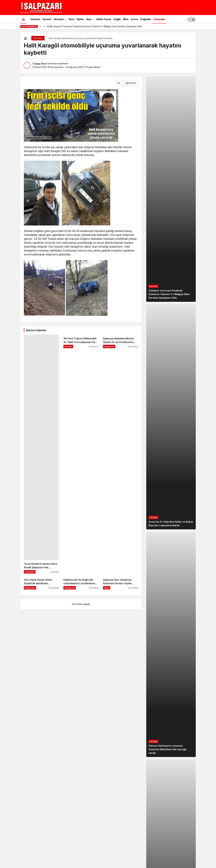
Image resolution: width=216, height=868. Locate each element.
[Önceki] (40, 26)
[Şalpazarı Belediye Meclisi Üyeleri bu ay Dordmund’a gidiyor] (121, 454)
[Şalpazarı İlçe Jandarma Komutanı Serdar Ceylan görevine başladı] (121, 583)
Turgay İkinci (40, 63)
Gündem (153, 286)
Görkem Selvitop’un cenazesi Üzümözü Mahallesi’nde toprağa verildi (168, 749)
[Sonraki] (44, 26)
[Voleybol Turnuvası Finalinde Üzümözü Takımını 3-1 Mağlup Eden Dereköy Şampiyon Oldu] (171, 189)
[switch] (191, 19)
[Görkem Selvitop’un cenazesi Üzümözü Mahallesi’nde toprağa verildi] (171, 644)
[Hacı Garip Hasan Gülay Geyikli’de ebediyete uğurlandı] (41, 583)
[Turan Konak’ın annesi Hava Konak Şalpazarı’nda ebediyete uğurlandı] (41, 454)
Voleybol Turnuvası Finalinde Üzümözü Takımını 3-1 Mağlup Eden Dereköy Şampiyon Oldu (169, 294)
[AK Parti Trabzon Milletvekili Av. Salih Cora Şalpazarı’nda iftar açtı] (81, 454)
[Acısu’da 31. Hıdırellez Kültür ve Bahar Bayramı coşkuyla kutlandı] (171, 417)
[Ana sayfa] (23, 19)
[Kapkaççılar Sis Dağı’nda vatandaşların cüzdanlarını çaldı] (81, 583)
